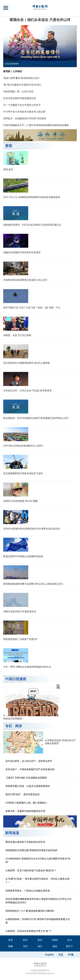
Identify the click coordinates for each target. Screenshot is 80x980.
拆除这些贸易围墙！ (14, 719)
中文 (61, 955)
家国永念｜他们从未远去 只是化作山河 (40, 20)
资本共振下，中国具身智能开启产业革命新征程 (30, 769)
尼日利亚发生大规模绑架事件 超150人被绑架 (27, 363)
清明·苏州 (8, 170)
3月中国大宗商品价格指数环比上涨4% (23, 446)
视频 (11, 946)
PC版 (71, 955)
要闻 (9, 146)
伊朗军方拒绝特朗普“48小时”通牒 (20, 501)
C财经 (55, 940)
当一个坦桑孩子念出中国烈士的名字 (22, 105)
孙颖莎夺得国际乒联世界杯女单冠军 (22, 252)
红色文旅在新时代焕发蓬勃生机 (20, 98)
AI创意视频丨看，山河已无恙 (18, 92)
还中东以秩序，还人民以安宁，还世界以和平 (29, 761)
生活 (69, 940)
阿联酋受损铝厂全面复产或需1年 (20, 639)
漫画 (55, 946)
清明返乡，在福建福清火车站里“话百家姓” (25, 118)
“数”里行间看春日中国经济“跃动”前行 (22, 85)
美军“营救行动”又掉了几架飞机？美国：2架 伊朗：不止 (32, 308)
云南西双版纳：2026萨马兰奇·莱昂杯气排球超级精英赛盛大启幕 (38, 921)
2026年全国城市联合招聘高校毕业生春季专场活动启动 (32, 529)
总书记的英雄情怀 (12, 64)
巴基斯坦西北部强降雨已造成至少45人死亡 (26, 280)
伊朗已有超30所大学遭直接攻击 (20, 612)
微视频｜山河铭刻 (13, 71)
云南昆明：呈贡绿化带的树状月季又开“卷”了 (28, 931)
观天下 (69, 946)
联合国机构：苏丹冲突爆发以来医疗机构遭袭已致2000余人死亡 (36, 418)
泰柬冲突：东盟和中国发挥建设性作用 (25, 811)
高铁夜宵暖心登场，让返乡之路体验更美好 (28, 786)
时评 (25, 940)
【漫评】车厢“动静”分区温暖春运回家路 (26, 778)
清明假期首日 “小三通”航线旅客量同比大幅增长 (30, 911)
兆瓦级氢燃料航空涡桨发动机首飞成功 (23, 473)
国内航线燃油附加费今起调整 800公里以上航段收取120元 (33, 584)
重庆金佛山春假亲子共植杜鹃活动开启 (25, 842)
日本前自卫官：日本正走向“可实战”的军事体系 (27, 391)
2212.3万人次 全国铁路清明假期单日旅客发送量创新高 (32, 197)
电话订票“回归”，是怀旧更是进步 (23, 794)
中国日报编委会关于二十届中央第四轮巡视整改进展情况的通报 (36, 125)
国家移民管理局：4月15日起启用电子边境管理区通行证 (32, 225)
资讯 (40, 940)
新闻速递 (12, 833)
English (49, 955)
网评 (19, 726)
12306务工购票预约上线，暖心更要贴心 (26, 803)
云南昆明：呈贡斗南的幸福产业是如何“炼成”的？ (31, 870)
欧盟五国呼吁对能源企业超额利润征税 (23, 556)
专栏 (9, 726)
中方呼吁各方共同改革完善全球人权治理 (24, 112)
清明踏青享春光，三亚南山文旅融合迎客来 (28, 891)
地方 (40, 946)
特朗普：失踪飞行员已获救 (17, 335)
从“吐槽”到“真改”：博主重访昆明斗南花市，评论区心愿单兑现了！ (37, 881)
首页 (11, 940)
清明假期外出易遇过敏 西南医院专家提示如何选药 (31, 850)
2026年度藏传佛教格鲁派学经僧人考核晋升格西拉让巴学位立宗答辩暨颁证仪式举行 (38, 901)
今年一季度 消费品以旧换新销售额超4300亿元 (27, 667)
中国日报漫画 (16, 679)
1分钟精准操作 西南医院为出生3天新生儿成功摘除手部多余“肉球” (38, 860)
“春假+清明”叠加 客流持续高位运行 (21, 78)
